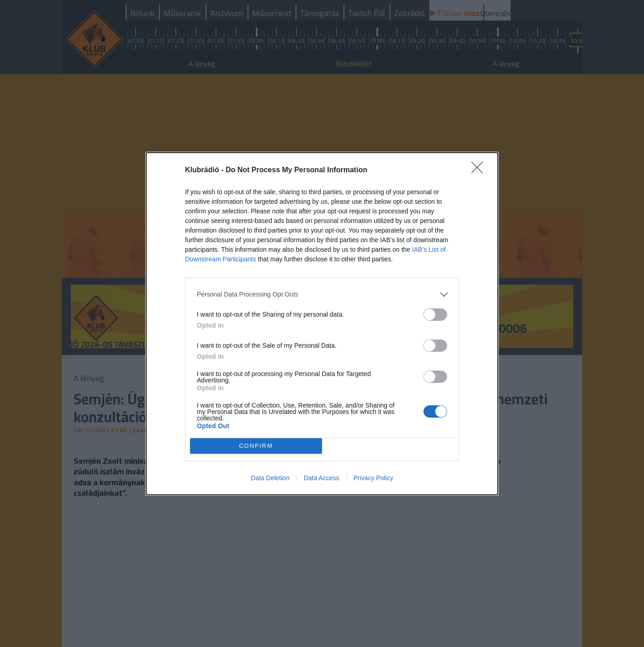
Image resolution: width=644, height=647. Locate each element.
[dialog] (322, 324)
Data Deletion (270, 478)
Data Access (322, 478)
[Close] (480, 170)
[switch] (435, 315)
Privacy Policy (373, 478)
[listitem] (322, 294)
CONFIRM (256, 445)
